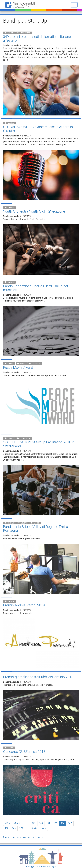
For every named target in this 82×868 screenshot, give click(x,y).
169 (15, 828)
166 (64, 824)
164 (49, 823)
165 (56, 823)
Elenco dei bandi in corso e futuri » (23, 837)
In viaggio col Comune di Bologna (41, 867)
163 (42, 823)
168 (7, 828)
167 (71, 823)
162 (34, 823)
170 (22, 828)
